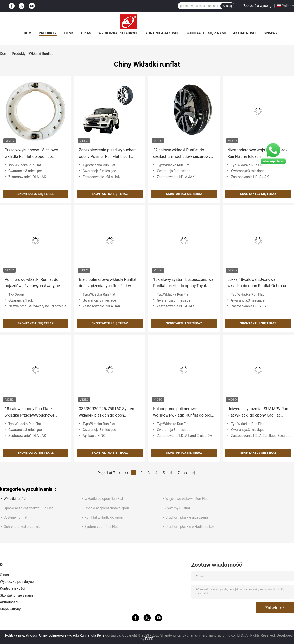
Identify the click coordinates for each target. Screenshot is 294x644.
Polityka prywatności (21, 635)
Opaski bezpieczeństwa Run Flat (28, 508)
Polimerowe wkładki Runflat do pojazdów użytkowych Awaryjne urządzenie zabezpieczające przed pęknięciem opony (34, 283)
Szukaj (227, 6)
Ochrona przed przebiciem (24, 527)
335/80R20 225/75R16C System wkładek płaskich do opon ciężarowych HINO (107, 412)
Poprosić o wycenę (257, 6)
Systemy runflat (16, 517)
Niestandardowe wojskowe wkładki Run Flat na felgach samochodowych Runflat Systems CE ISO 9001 (258, 154)
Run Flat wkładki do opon (104, 517)
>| (194, 473)
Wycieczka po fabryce (118, 33)
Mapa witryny (10, 609)
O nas (86, 33)
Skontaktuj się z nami (206, 33)
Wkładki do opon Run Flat (104, 499)
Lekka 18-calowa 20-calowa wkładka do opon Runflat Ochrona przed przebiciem (257, 283)
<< (126, 473)
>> (186, 473)
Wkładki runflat (15, 499)
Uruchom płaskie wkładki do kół (190, 527)
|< (119, 473)
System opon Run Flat (101, 527)
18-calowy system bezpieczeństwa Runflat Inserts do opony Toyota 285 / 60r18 (183, 283)
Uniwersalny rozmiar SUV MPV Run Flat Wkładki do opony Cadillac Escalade (258, 412)
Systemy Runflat (178, 508)
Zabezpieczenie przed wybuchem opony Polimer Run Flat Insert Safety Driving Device (108, 154)
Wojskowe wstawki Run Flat (187, 499)
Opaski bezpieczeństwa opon (107, 508)
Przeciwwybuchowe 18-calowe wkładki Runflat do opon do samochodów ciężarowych (31, 154)
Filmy (69, 33)
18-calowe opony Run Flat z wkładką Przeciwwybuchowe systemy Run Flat (30, 412)
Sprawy (271, 33)
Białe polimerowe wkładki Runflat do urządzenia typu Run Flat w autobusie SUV (108, 283)
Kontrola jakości (162, 33)
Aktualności (245, 33)
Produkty (48, 33)
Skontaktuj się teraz (36, 194)
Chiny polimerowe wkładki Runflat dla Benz (72, 635)
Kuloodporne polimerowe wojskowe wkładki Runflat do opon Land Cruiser (183, 412)
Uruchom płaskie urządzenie (187, 517)
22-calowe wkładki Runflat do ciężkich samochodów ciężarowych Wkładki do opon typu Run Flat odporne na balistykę (184, 154)
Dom (28, 33)
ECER (149, 639)
